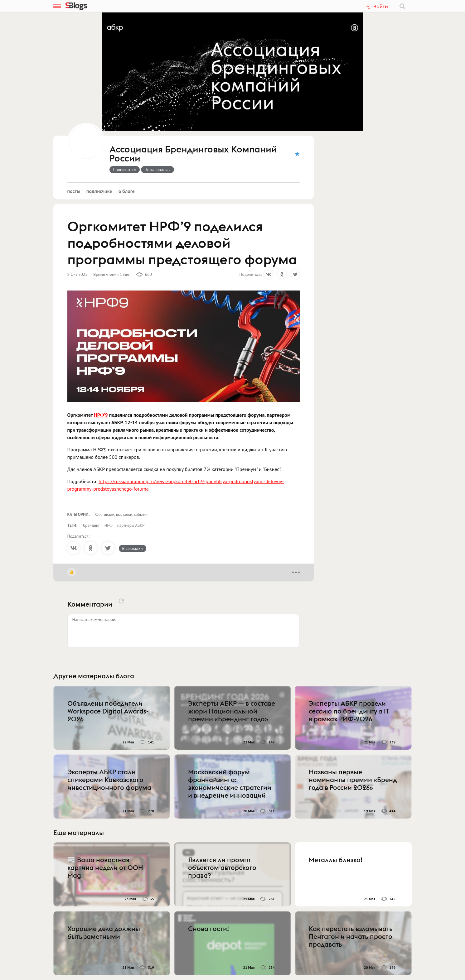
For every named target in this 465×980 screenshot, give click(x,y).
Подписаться (125, 170)
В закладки (133, 548)
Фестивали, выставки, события (122, 514)
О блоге (127, 191)
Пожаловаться (157, 170)
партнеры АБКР (131, 525)
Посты (74, 191)
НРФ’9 (101, 415)
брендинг (91, 525)
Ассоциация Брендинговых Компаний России (193, 154)
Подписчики (99, 191)
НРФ (109, 525)
